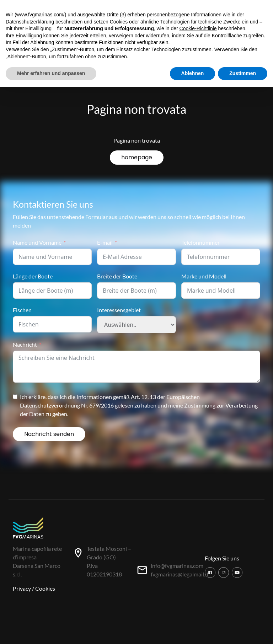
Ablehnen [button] (193, 73)
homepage (137, 157)
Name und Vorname (37, 242)
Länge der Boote (33, 276)
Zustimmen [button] (243, 73)
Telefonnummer (200, 242)
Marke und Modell (204, 276)
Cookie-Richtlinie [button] (198, 28)
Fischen (22, 310)
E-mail (105, 242)
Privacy (22, 588)
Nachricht (25, 344)
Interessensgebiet (119, 310)
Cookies (45, 588)
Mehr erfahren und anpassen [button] (51, 73)
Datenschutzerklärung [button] (30, 22)
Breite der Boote (117, 276)
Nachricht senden (49, 434)
